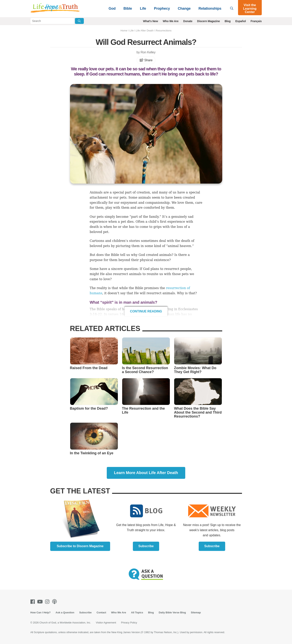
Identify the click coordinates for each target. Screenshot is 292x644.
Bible (128, 8)
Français (256, 21)
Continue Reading (146, 311)
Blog (228, 21)
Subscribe (146, 546)
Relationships (210, 8)
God (112, 8)
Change (184, 8)
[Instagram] (48, 602)
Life (143, 8)
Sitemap (196, 612)
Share (146, 60)
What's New (150, 21)
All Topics (137, 612)
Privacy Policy (129, 623)
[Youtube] (41, 602)
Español (240, 21)
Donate (188, 21)
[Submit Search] (79, 21)
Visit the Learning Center (250, 8)
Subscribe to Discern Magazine (80, 546)
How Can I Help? (41, 612)
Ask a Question (65, 612)
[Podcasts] (55, 602)
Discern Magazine (208, 21)
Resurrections (163, 31)
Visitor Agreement (106, 623)
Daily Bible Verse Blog (172, 612)
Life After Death (145, 31)
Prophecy (162, 8)
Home (124, 31)
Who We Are (171, 21)
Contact (101, 612)
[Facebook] (33, 602)
